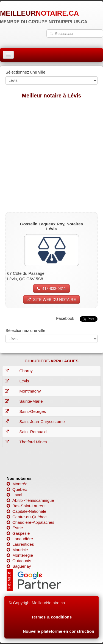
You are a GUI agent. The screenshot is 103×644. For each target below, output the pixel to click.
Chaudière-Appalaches (30, 522)
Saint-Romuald (33, 432)
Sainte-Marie (31, 401)
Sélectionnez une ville (25, 72)
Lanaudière (20, 539)
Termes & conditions (51, 617)
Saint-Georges (33, 411)
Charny (26, 371)
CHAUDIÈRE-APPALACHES (51, 361)
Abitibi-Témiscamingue (30, 500)
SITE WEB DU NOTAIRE (51, 299)
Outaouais (19, 561)
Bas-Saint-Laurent (26, 506)
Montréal (17, 484)
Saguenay (19, 566)
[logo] (44, 15)
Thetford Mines (33, 442)
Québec (17, 489)
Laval (14, 495)
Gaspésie (18, 533)
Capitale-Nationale (26, 511)
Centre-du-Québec (27, 517)
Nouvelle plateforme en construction (59, 631)
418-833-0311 (51, 289)
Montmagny (30, 391)
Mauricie (17, 550)
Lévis (24, 381)
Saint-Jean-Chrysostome (42, 422)
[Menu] (8, 55)
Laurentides (20, 544)
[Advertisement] (51, 155)
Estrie (15, 528)
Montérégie (20, 555)
